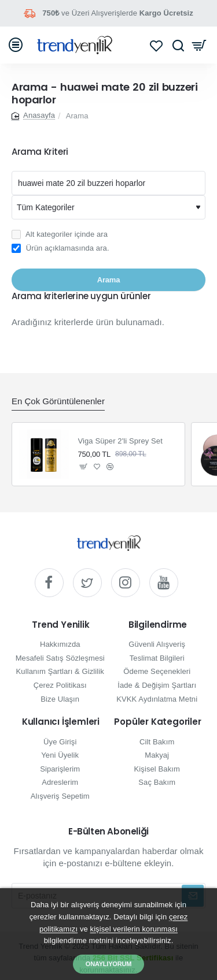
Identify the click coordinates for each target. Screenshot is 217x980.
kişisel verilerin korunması (134, 929)
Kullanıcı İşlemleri (61, 722)
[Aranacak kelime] (108, 183)
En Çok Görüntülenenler (58, 401)
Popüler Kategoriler (157, 722)
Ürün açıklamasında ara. (60, 248)
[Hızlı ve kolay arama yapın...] (178, 45)
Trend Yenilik (60, 625)
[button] (84, 467)
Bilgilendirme (158, 625)
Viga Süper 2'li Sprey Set (120, 441)
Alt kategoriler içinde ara (60, 234)
